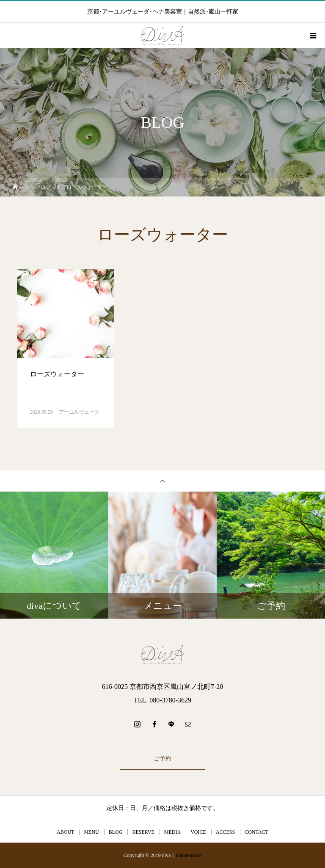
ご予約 (162, 759)
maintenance (189, 855)
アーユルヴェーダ (79, 412)
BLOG (116, 832)
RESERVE (143, 832)
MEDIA (172, 832)
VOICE (198, 832)
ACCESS (225, 832)
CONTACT (256, 832)
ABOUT (65, 832)
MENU (91, 832)
